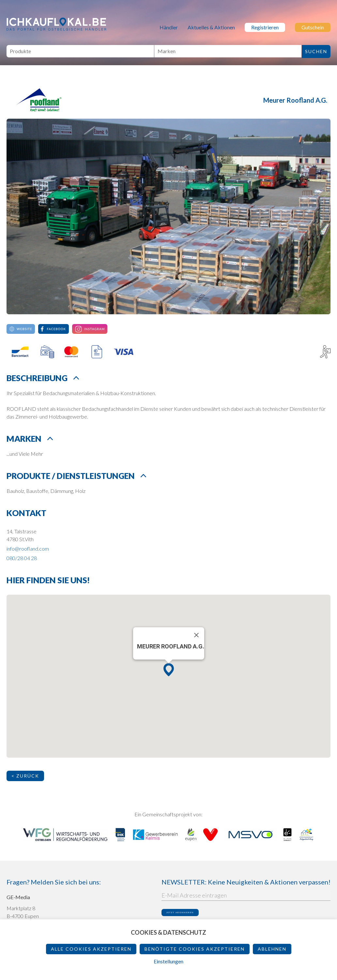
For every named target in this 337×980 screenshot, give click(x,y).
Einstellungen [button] (168, 961)
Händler (169, 27)
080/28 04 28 (22, 558)
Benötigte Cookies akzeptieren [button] (195, 949)
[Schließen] (196, 635)
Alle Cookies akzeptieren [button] (91, 949)
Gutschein (313, 27)
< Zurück (25, 776)
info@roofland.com (28, 549)
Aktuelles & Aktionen (211, 27)
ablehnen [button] (272, 949)
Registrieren (265, 27)
